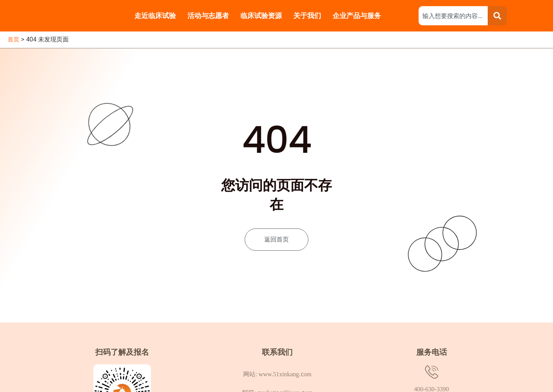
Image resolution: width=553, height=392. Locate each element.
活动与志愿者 (208, 16)
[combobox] (453, 16)
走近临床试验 (155, 16)
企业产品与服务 (358, 16)
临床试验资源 (261, 16)
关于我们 (307, 16)
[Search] (497, 16)
